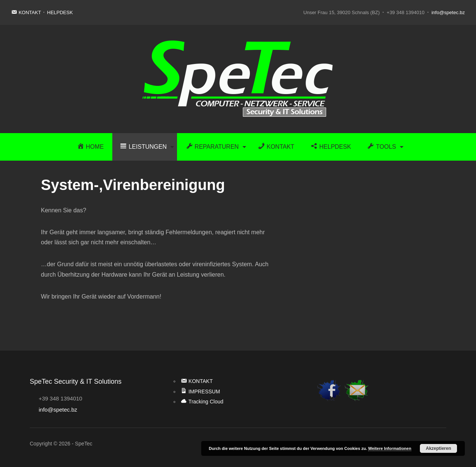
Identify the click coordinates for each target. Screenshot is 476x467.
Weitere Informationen (390, 448)
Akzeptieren (438, 448)
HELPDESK (60, 12)
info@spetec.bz (448, 12)
